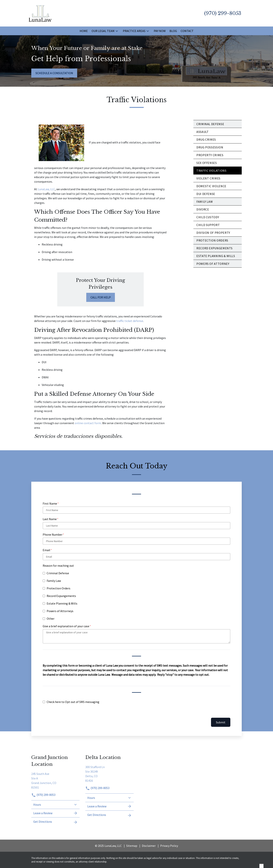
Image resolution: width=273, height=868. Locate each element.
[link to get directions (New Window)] (55, 780)
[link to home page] (40, 13)
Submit (221, 722)
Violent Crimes (208, 178)
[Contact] (187, 31)
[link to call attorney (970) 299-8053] (223, 13)
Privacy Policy (169, 846)
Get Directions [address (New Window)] (55, 822)
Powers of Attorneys (60, 611)
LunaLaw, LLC (46, 189)
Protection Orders (212, 240)
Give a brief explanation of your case (66, 626)
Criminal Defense (210, 124)
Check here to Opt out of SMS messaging (73, 702)
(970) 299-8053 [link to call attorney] (43, 795)
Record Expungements (61, 596)
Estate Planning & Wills (62, 603)
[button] (117, 31)
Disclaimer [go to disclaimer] (149, 846)
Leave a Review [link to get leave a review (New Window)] (55, 813)
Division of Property (213, 233)
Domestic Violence (211, 186)
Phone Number (53, 535)
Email (46, 550)
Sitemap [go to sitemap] (132, 846)
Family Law (205, 202)
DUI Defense (206, 194)
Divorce (203, 209)
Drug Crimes (206, 139)
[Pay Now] (160, 31)
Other (51, 619)
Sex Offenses (207, 163)
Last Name (50, 519)
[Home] (84, 31)
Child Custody (208, 217)
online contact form (88, 423)
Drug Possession (210, 147)
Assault (202, 132)
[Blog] (173, 31)
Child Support (208, 225)
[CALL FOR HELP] (101, 297)
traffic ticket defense (130, 321)
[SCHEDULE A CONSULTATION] (54, 73)
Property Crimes (210, 155)
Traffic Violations (211, 171)
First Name (50, 503)
